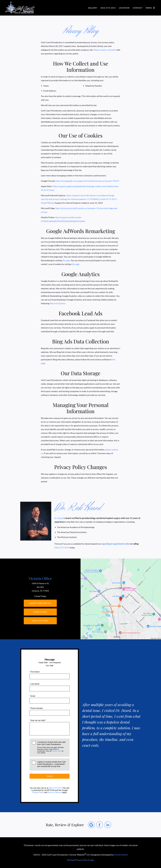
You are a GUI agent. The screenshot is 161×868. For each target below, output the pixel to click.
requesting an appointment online (116, 544)
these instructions (58, 303)
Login (92, 860)
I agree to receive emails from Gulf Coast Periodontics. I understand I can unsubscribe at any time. (51, 764)
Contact (138, 8)
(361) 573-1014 (55, 788)
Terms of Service (55, 792)
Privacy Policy (57, 751)
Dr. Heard (59, 518)
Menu (151, 8)
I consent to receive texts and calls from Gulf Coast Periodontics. (52, 747)
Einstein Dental (121, 855)
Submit (49, 776)
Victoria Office (40, 578)
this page (66, 260)
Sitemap (70, 860)
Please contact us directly (105, 50)
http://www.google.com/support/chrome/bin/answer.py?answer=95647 (88, 181)
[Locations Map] (121, 599)
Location (124, 8)
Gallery (93, 8)
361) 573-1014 (62, 547)
